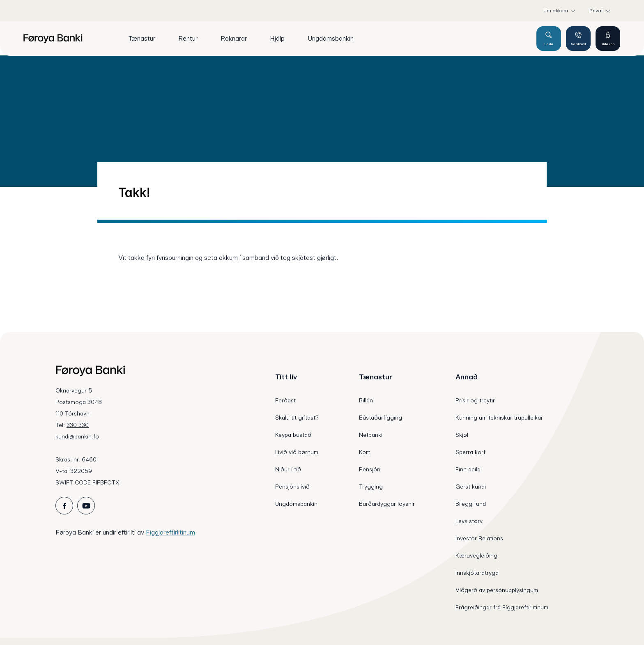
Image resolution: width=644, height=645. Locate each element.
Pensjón (370, 469)
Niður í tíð (288, 469)
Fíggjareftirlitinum (170, 532)
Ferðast (285, 400)
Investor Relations (479, 538)
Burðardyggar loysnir (387, 504)
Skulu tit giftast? (297, 418)
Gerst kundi (471, 487)
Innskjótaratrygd (477, 573)
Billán (366, 400)
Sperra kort (470, 452)
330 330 (78, 425)
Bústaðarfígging (381, 418)
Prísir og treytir (475, 400)
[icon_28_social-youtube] (86, 506)
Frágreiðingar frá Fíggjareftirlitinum (502, 607)
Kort (365, 452)
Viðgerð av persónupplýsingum (497, 590)
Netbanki (371, 435)
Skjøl (462, 435)
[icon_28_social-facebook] (64, 506)
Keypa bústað (293, 435)
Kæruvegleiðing (476, 555)
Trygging (371, 487)
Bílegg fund (471, 504)
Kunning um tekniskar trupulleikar (499, 418)
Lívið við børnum (297, 452)
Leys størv (469, 521)
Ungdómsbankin (296, 504)
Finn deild (468, 469)
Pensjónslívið (292, 487)
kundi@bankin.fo (77, 436)
